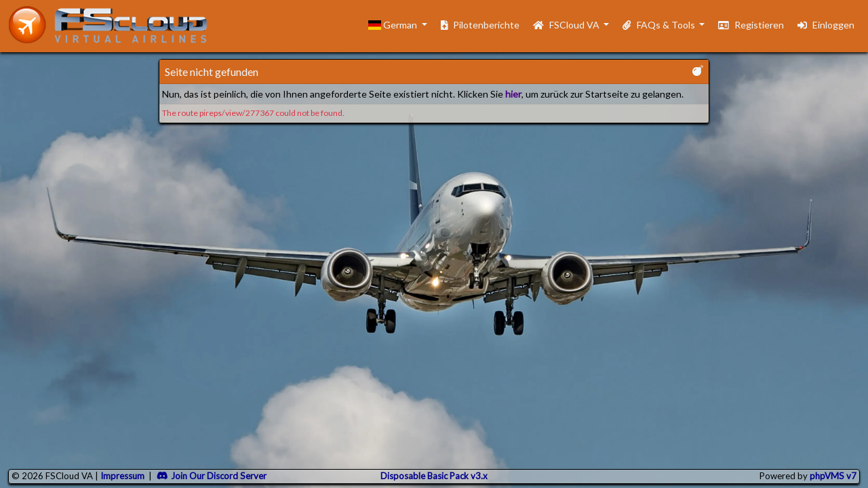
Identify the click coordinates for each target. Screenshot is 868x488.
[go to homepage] (114, 25)
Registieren (751, 25)
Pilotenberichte (480, 25)
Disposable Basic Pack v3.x (434, 476)
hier (513, 94)
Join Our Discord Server (212, 476)
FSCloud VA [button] (567, 25)
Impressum (122, 476)
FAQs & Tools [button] (659, 25)
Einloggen (826, 25)
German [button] (394, 25)
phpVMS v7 (833, 476)
